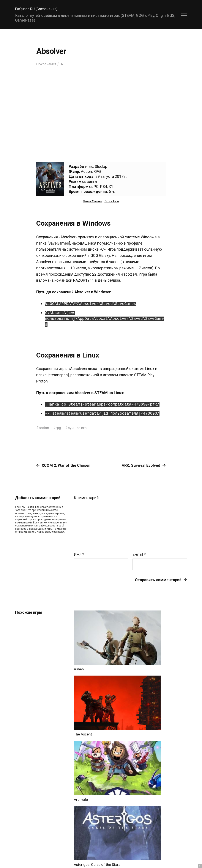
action (44, 428)
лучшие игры (80, 428)
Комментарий (86, 498)
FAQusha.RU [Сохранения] (38, 9)
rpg (59, 428)
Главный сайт (176, 849)
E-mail (139, 554)
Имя (79, 554)
